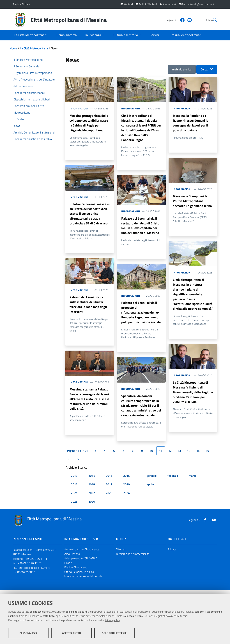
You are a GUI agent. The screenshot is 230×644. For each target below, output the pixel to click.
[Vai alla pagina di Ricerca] (213, 20)
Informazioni (79, 108)
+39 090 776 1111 (35, 562)
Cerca (204, 69)
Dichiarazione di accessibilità (133, 558)
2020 (126, 488)
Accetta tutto (72, 633)
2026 (92, 505)
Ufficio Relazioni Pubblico (79, 576)
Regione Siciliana (22, 4)
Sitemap (121, 553)
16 (207, 455)
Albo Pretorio (72, 558)
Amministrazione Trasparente (82, 553)
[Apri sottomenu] (31, 35)
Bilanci (68, 567)
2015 (109, 480)
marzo (193, 480)
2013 (74, 480)
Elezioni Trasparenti (76, 571)
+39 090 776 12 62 (30, 567)
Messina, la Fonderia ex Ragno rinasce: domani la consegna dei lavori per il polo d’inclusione (191, 123)
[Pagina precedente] (105, 455)
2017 (74, 488)
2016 (126, 480)
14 (189, 455)
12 (170, 455)
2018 (92, 488)
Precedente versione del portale (83, 580)
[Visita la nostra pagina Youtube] (181, 20)
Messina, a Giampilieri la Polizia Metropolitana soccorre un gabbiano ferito (192, 202)
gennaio (152, 480)
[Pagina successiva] (69, 463)
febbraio (173, 480)
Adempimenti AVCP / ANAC (81, 562)
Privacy (172, 553)
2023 (109, 497)
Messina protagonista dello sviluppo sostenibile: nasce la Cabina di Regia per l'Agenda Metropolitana (89, 123)
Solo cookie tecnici (115, 633)
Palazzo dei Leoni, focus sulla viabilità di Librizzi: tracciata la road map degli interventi (88, 307)
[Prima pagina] (95, 455)
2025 (74, 505)
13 (179, 455)
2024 (126, 497)
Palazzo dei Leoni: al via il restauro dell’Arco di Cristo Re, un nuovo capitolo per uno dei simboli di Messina (140, 227)
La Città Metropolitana (34, 48)
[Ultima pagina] (78, 463)
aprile (150, 488)
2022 (92, 497)
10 (151, 455)
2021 (74, 497)
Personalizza (28, 633)
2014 (92, 480)
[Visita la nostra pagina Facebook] (174, 20)
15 (198, 455)
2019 (109, 488)
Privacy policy (112, 621)
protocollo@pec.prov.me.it (34, 571)
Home (13, 48)
